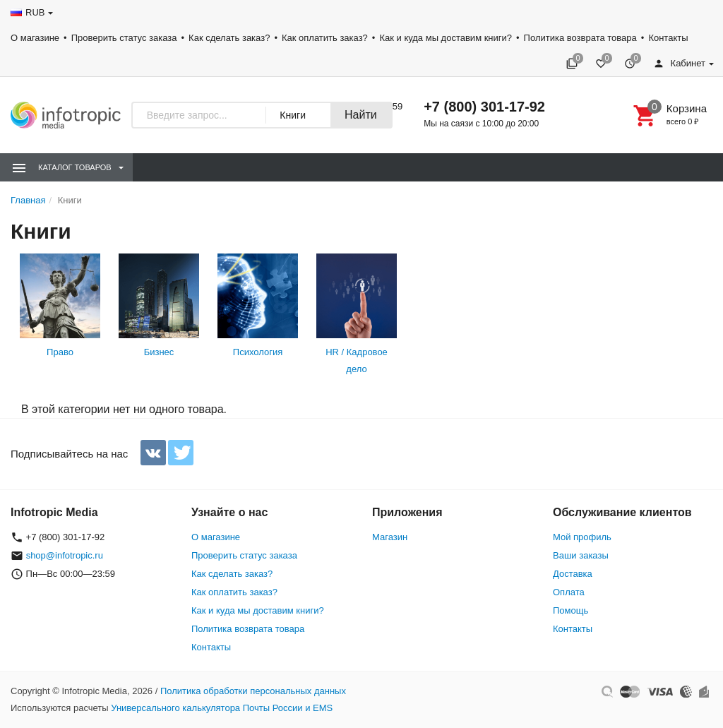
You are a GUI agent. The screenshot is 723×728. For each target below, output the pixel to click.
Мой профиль (582, 537)
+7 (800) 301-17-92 (484, 107)
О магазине (35, 38)
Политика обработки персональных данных (253, 691)
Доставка (573, 574)
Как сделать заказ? (229, 38)
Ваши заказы (581, 555)
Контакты (668, 38)
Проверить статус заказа (124, 38)
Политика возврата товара (580, 38)
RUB (35, 12)
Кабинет (679, 63)
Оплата (569, 592)
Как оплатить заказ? (325, 38)
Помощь (570, 610)
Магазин (390, 537)
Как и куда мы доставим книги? (446, 38)
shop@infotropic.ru (65, 555)
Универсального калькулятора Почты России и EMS (222, 708)
